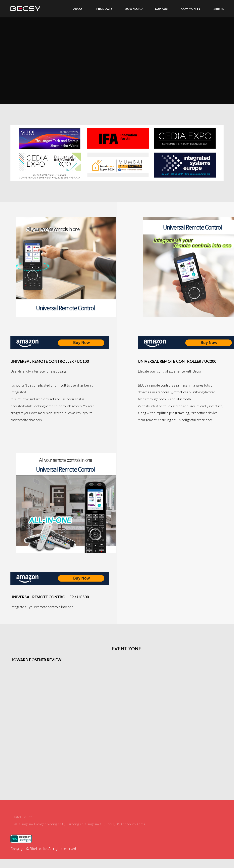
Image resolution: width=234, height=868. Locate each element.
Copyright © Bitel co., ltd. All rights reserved (43, 849)
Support (162, 9)
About (79, 9)
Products (104, 9)
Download (134, 9)
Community (191, 9)
